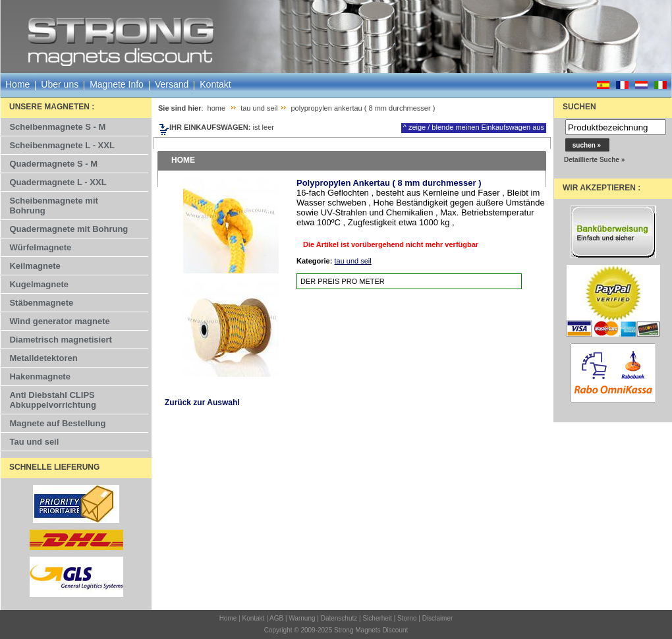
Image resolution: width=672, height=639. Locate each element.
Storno (407, 618)
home (217, 108)
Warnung (302, 618)
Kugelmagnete (39, 284)
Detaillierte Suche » (594, 160)
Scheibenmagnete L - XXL (62, 145)
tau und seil (259, 108)
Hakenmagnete (40, 376)
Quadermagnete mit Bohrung (69, 229)
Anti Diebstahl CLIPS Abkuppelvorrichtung (52, 400)
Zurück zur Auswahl (202, 403)
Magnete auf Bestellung (57, 423)
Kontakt (215, 84)
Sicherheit (377, 618)
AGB (276, 618)
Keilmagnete (35, 266)
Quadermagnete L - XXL (58, 182)
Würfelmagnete (40, 247)
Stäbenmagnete (41, 303)
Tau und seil (34, 442)
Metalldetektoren (43, 358)
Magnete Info (117, 84)
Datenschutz (339, 618)
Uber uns (60, 84)
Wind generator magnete (59, 321)
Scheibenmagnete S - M (57, 127)
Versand (172, 84)
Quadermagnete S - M (53, 164)
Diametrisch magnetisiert (60, 340)
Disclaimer (438, 618)
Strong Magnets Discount (371, 630)
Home (17, 84)
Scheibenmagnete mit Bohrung (53, 206)
